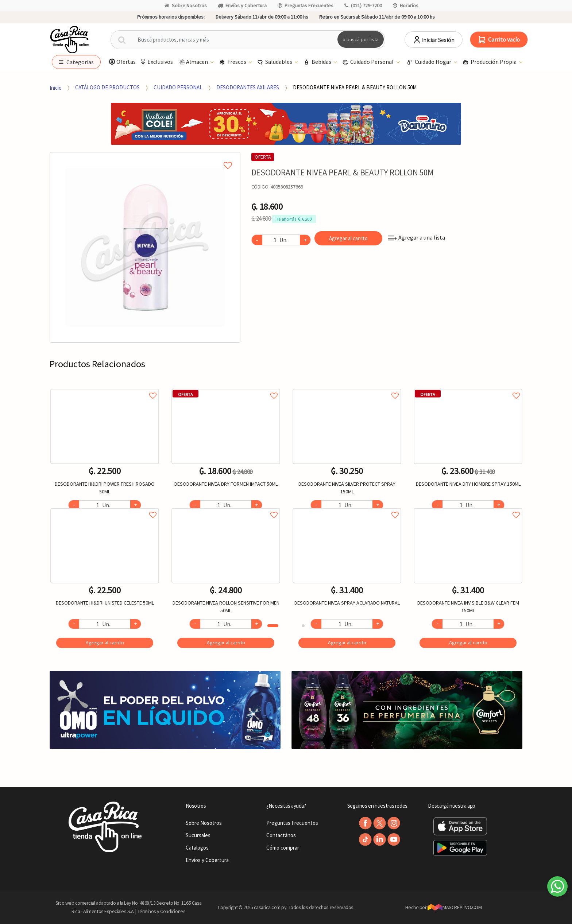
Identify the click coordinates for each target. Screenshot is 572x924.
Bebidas (318, 62)
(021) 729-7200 (363, 5)
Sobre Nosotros (186, 5)
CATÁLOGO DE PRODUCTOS (107, 87)
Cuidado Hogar (430, 62)
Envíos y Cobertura (242, 5)
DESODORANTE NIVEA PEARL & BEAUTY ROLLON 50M (355, 87)
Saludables (275, 62)
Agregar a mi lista (145, 157)
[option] (145, 247)
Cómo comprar (283, 848)
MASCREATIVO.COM (455, 907)
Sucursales (198, 835)
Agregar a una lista (417, 237)
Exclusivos (156, 62)
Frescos (233, 62)
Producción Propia (490, 62)
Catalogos (197, 848)
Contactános (281, 835)
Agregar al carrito (348, 238)
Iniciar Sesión (434, 40)
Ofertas (122, 62)
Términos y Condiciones (162, 911)
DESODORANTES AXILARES (248, 87)
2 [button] (303, 626)
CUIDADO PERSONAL (178, 87)
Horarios (406, 5)
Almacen (194, 62)
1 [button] (273, 626)
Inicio (56, 87)
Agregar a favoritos (105, 387)
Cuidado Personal (368, 62)
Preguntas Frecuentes (306, 5)
